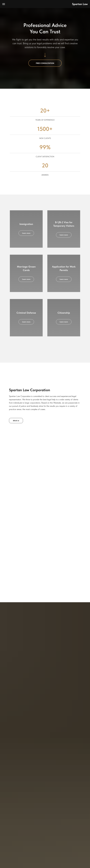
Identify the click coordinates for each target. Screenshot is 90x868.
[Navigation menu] (4, 4)
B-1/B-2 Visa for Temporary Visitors (64, 224)
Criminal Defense (26, 313)
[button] (45, 63)
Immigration (26, 224)
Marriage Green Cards (26, 268)
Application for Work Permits (64, 268)
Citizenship (64, 313)
